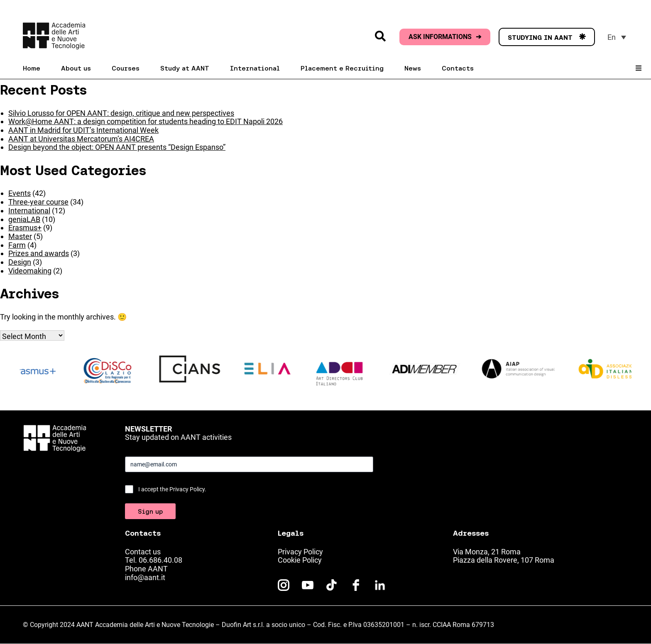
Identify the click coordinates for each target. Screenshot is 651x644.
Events (20, 193)
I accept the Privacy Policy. (172, 489)
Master (20, 236)
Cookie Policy (300, 560)
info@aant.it (145, 577)
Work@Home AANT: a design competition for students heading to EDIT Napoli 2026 (146, 121)
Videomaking (30, 271)
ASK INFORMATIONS (445, 37)
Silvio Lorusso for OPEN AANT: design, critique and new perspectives (121, 113)
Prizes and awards (39, 253)
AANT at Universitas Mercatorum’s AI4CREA (81, 139)
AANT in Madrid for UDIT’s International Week (83, 130)
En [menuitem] (612, 37)
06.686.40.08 (160, 560)
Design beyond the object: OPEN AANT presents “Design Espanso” (117, 147)
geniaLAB (24, 219)
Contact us (143, 552)
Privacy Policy (300, 552)
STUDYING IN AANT (547, 37)
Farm (17, 245)
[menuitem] (617, 37)
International (29, 211)
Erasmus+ (25, 228)
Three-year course (38, 202)
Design (20, 262)
